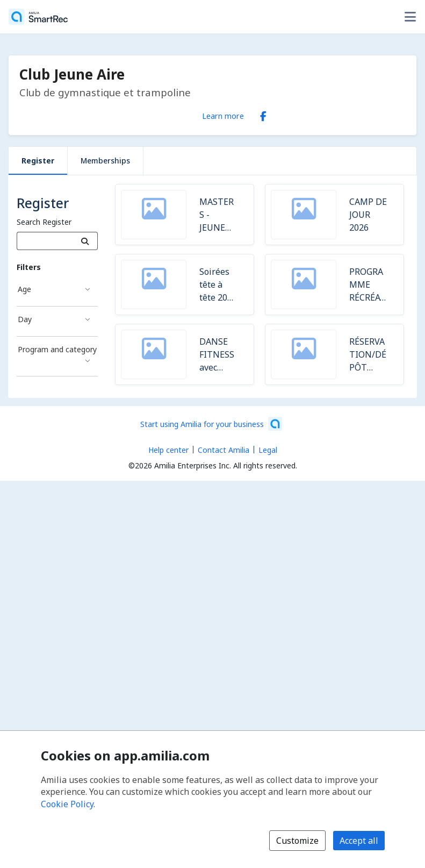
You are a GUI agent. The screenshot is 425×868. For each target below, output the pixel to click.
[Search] (85, 241)
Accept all (359, 841)
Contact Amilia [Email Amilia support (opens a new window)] (224, 450)
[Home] (38, 17)
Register (38, 161)
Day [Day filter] (25, 319)
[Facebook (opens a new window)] (263, 114)
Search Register (44, 222)
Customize (297, 841)
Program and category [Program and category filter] (57, 349)
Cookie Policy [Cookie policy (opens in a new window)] (67, 804)
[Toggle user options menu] (410, 17)
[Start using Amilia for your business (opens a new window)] (211, 424)
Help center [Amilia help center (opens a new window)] (168, 450)
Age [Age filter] (24, 289)
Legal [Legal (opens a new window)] (268, 450)
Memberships (105, 161)
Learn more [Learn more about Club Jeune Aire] (223, 116)
